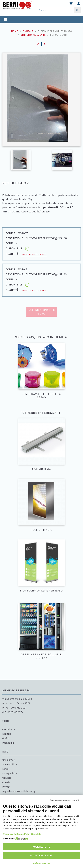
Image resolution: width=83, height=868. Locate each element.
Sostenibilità (10, 764)
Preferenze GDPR (42, 863)
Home (15, 31)
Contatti (7, 778)
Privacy (6, 787)
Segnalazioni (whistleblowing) (19, 791)
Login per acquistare (34, 254)
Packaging (8, 743)
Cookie (6, 782)
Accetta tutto (42, 847)
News (5, 769)
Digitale (28, 31)
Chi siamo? (9, 760)
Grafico (6, 738)
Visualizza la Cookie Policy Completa (22, 834)
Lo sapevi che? (11, 773)
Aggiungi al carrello (42, 312)
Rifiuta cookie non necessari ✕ (64, 800)
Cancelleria (9, 729)
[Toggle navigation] (5, 20)
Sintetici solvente (33, 35)
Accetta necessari (41, 855)
